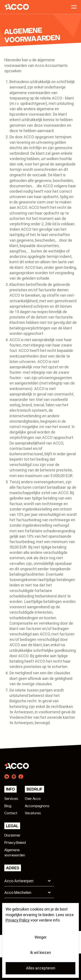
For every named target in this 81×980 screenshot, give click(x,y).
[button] (29, 880)
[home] (15, 7)
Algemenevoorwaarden (15, 852)
